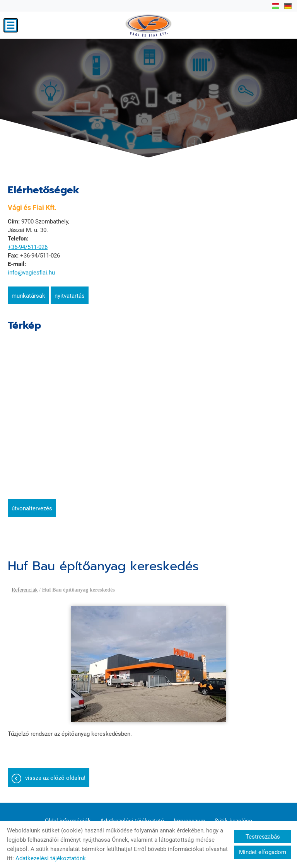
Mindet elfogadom (263, 852)
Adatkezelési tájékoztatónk (51, 858)
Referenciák (25, 590)
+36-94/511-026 (28, 247)
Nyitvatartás (70, 296)
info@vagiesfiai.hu (31, 273)
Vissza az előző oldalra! (55, 778)
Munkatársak (28, 296)
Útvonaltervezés (32, 508)
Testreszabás (263, 837)
